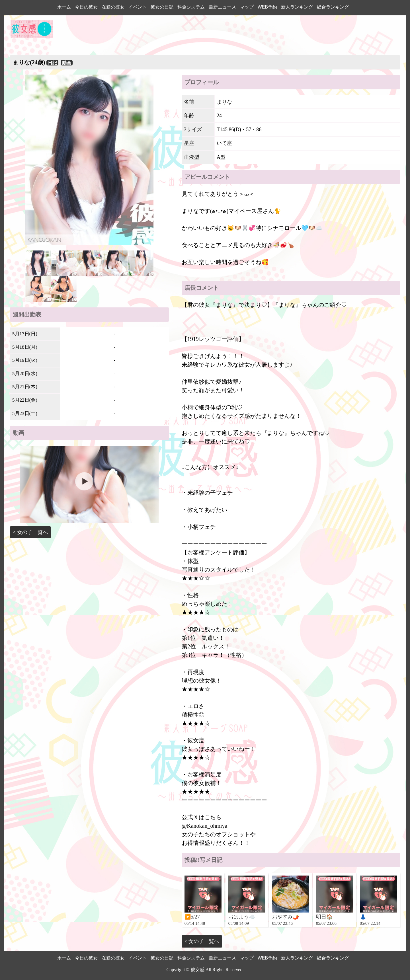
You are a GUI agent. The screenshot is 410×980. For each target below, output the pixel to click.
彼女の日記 (162, 7)
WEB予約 (267, 7)
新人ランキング (297, 7)
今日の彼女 (86, 7)
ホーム (64, 7)
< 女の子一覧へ (30, 532)
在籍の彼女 (113, 7)
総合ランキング (333, 7)
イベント (138, 7)
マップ (247, 7)
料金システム (191, 7)
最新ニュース (222, 7)
